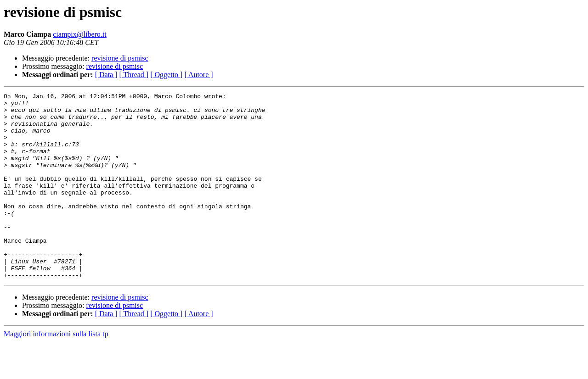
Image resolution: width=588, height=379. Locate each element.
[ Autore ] (198, 75)
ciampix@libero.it (79, 34)
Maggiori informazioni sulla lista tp (56, 371)
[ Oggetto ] (166, 75)
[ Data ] (106, 75)
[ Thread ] (134, 75)
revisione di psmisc (120, 58)
